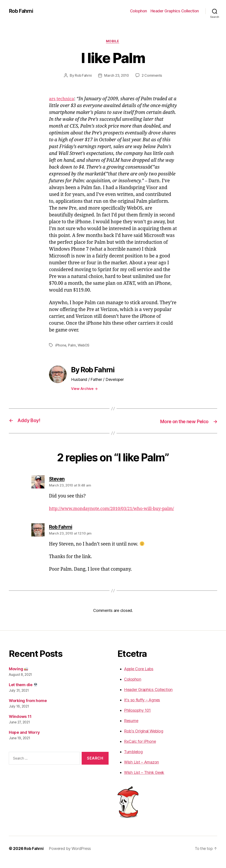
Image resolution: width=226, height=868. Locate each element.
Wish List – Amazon (141, 769)
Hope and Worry (24, 739)
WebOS (84, 346)
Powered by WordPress (71, 856)
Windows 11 (20, 724)
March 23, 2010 (116, 76)
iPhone (61, 346)
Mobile (113, 42)
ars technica (62, 100)
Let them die (23, 692)
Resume (131, 728)
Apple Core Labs (139, 676)
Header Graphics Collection (175, 11)
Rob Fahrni (22, 11)
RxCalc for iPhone (140, 748)
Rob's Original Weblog (144, 738)
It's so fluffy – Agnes (142, 707)
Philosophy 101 (137, 717)
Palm (72, 346)
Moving (18, 676)
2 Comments (153, 76)
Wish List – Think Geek (144, 780)
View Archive (84, 389)
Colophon (138, 11)
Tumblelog (133, 759)
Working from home (28, 708)
